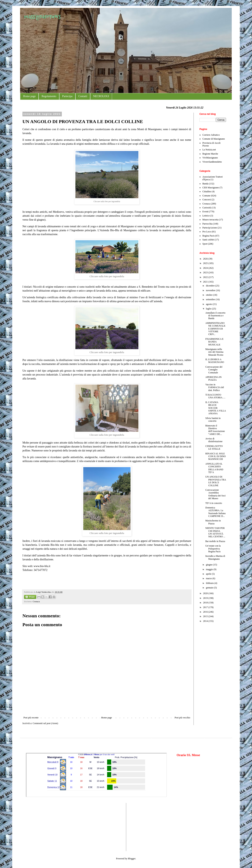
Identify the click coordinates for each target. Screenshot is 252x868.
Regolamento (49, 96)
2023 (206, 272)
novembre (211, 290)
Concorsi (207, 200)
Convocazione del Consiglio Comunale (214, 370)
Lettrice (206, 216)
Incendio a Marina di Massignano (215, 557)
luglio (209, 309)
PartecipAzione (210, 228)
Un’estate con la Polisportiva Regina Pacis (213, 549)
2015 (206, 616)
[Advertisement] (38, 827)
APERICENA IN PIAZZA (213, 378)
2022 (206, 277)
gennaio (210, 588)
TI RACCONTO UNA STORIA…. (215, 396)
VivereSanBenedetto (212, 162)
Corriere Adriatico (211, 135)
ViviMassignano (210, 158)
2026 (206, 259)
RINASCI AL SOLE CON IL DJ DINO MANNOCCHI (216, 456)
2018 (206, 603)
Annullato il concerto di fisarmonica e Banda (215, 316)
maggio (210, 569)
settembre (211, 299)
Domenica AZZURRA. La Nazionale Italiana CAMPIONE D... (215, 512)
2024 (206, 268)
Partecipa (67, 96)
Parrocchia (207, 224)
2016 (206, 612)
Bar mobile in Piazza (215, 541)
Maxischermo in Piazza (213, 522)
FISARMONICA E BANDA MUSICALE (214, 342)
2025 (206, 263)
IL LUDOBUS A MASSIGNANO (215, 361)
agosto (209, 304)
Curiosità (207, 208)
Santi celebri (208, 240)
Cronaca (36, 601)
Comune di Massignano (214, 139)
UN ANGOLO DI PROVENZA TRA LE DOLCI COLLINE (216, 481)
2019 (206, 598)
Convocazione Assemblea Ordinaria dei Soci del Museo (215, 494)
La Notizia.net (209, 150)
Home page (29, 96)
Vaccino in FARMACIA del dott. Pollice (215, 387)
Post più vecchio (182, 718)
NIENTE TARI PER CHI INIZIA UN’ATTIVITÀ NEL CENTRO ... (215, 532)
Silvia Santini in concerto (213, 420)
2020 (206, 593)
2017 (206, 607)
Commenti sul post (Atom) (45, 723)
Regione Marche (210, 154)
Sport (205, 244)
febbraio (210, 583)
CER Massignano (211, 188)
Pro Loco (207, 232)
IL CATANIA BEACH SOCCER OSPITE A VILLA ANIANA (216, 408)
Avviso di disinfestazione (214, 440)
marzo (209, 578)
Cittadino (207, 191)
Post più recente (31, 718)
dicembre (211, 286)
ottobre (210, 295)
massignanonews (42, 16)
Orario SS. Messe (188, 755)
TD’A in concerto (214, 503)
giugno (209, 565)
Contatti (83, 96)
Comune (206, 196)
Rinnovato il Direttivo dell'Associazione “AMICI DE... (215, 430)
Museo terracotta (210, 220)
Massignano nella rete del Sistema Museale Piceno (214, 352)
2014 (206, 621)
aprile (209, 574)
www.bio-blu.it (42, 566)
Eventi (205, 212)
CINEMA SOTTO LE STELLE (214, 447)
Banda (205, 184)
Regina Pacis (208, 236)
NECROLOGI (101, 96)
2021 (206, 282)
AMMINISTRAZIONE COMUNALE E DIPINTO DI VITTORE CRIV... (215, 329)
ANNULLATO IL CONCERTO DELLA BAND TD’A (214, 468)
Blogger (132, 859)
